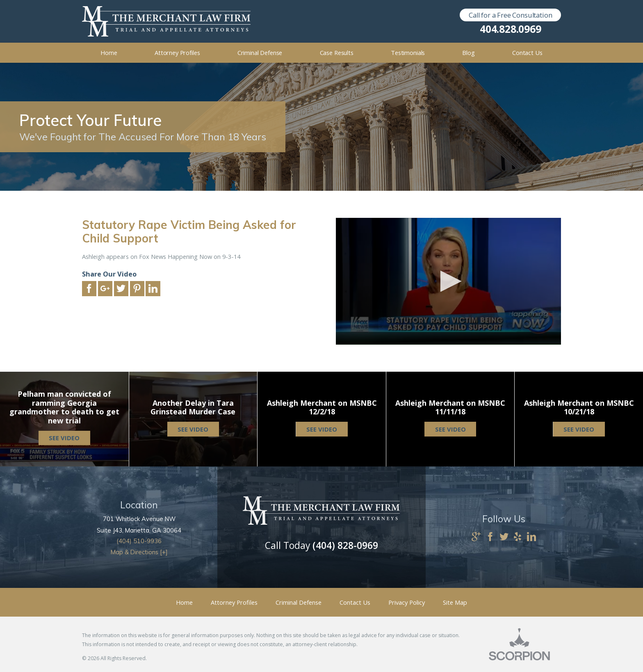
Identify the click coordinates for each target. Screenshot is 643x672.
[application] (448, 281)
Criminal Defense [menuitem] (260, 53)
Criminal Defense (299, 602)
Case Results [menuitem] (337, 53)
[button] (448, 281)
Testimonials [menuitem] (408, 53)
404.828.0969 (510, 29)
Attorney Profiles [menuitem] (177, 53)
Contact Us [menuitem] (527, 53)
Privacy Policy (407, 602)
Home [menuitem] (109, 53)
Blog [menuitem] (468, 53)
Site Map (455, 602)
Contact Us (355, 602)
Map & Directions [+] (139, 552)
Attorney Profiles (234, 602)
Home (184, 602)
